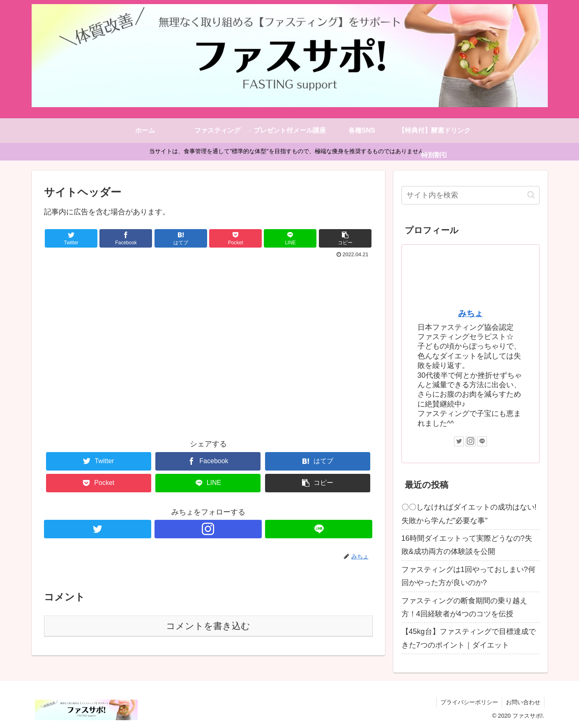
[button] (531, 195)
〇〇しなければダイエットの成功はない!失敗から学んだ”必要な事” (469, 514)
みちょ (471, 313)
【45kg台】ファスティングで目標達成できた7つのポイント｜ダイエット (469, 638)
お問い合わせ (523, 702)
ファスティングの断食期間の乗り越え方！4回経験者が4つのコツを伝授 (464, 607)
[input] (471, 195)
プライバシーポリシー (468, 702)
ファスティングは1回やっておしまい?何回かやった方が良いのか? (468, 576)
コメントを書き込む (208, 626)
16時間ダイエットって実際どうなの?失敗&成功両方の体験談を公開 (467, 545)
